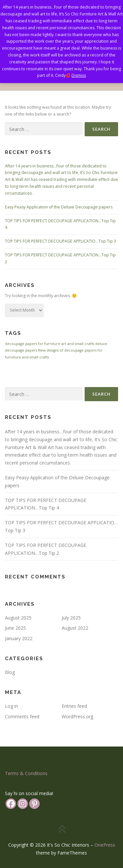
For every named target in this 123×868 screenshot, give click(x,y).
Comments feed (22, 716)
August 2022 (75, 628)
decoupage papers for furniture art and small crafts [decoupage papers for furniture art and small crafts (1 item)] (50, 344)
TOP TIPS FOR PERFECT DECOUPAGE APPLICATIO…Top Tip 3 (61, 241)
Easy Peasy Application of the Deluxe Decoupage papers (59, 207)
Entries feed (74, 706)
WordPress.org (77, 716)
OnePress (105, 845)
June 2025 (15, 628)
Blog (10, 672)
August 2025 (18, 618)
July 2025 (71, 618)
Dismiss (79, 75)
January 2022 (19, 638)
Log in (11, 706)
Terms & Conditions (26, 773)
